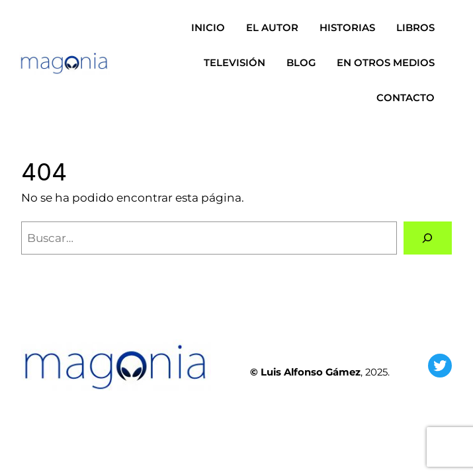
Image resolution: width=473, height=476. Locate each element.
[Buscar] (428, 238)
